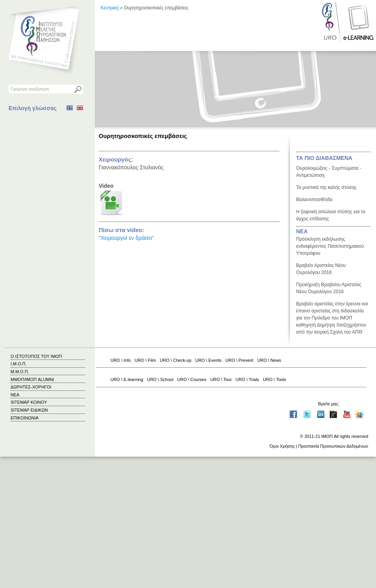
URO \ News (269, 360)
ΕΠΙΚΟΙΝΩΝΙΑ (24, 418)
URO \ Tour (221, 379)
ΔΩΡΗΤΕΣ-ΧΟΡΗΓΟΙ (31, 387)
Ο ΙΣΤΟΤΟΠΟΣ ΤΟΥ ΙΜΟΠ (36, 356)
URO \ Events (209, 360)
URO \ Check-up (175, 360)
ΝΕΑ (302, 231)
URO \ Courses (192, 379)
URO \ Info (121, 360)
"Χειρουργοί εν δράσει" (126, 238)
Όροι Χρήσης (282, 446)
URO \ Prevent (240, 360)
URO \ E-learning (127, 379)
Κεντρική (110, 8)
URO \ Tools (274, 379)
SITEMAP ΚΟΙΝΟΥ (29, 402)
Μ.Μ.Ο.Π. (20, 372)
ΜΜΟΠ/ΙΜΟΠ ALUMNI (32, 379)
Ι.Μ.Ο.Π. (19, 364)
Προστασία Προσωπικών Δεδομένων (333, 446)
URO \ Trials (248, 379)
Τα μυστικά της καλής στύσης (326, 187)
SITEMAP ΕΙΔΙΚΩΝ (29, 410)
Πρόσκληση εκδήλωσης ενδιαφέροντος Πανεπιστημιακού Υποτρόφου (330, 246)
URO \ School (160, 379)
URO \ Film (145, 360)
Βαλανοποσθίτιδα (314, 200)
